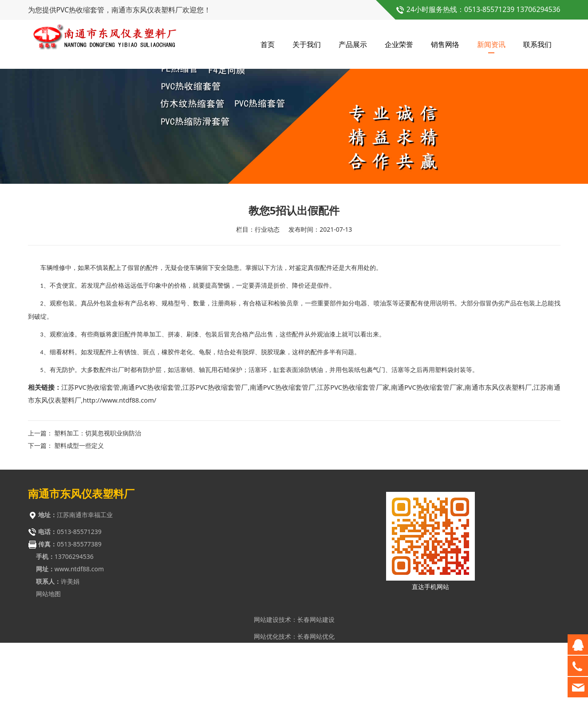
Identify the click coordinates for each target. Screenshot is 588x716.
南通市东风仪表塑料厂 (498, 456)
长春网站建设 (316, 688)
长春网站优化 (316, 705)
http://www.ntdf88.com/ (119, 469)
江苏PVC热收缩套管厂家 (353, 456)
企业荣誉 (399, 44)
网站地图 (48, 663)
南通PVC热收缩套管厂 (282, 456)
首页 (268, 44)
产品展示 (353, 44)
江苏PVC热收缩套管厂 (215, 456)
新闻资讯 (491, 44)
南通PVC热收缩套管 (151, 456)
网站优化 (266, 705)
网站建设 (266, 688)
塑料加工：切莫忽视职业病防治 (98, 502)
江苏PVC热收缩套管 (91, 456)
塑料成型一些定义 (79, 514)
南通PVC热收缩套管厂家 (427, 456)
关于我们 (307, 44)
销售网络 (445, 44)
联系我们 (537, 44)
